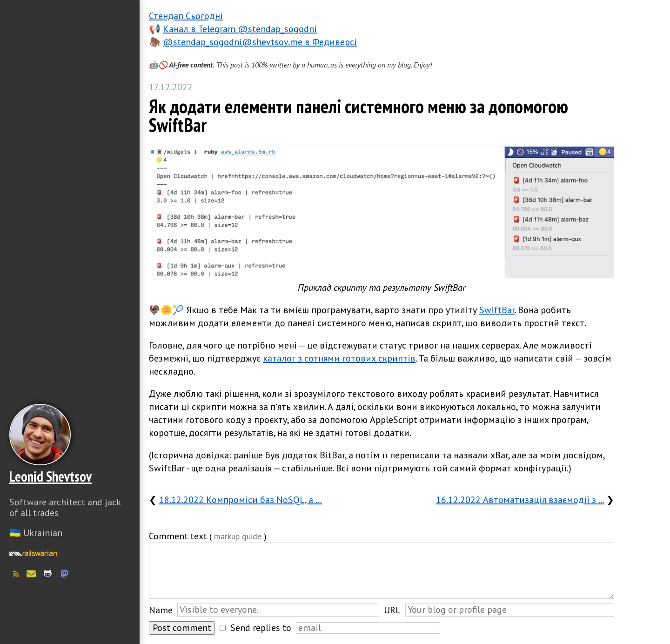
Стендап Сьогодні (186, 16)
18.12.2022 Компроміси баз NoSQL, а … (241, 500)
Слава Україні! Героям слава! (70, 621)
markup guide (238, 537)
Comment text (178, 536)
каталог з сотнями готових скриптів (339, 358)
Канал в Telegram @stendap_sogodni (240, 29)
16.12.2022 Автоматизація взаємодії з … (520, 500)
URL (392, 610)
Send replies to (261, 628)
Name (161, 610)
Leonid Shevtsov (50, 476)
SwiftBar (497, 310)
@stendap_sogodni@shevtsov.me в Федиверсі (260, 42)
